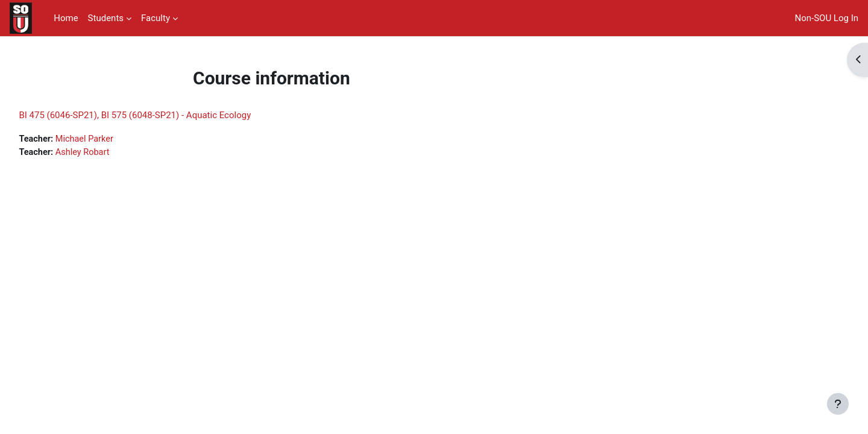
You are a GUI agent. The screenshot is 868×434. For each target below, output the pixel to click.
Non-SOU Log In (827, 18)
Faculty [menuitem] (156, 18)
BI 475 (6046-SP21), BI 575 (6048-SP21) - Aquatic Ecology (162, 115)
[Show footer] (838, 404)
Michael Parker (114, 139)
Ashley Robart (112, 153)
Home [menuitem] (66, 18)
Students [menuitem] (106, 18)
